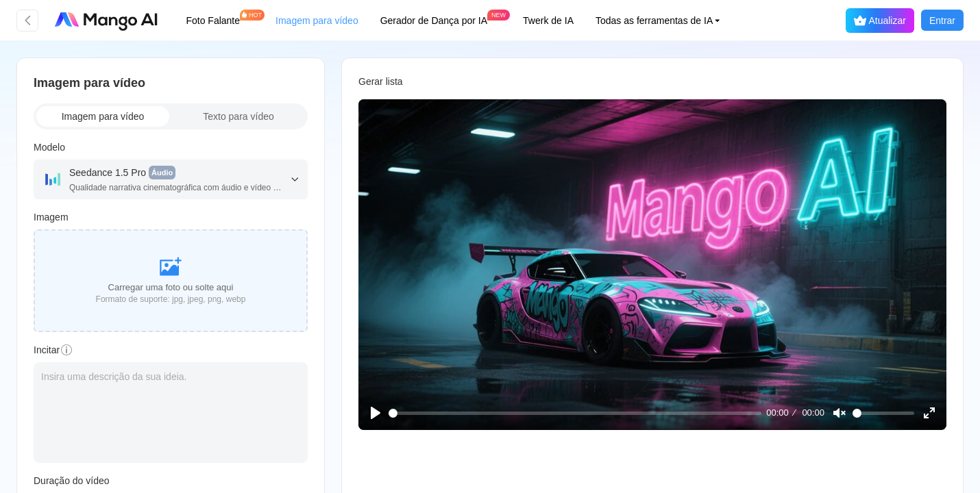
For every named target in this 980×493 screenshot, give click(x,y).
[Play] (376, 412)
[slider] (574, 412)
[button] (666, 21)
